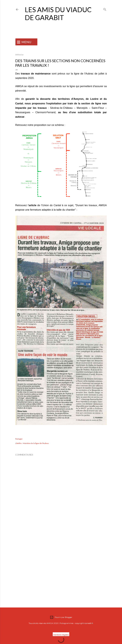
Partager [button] (19, 439)
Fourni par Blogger (61, 617)
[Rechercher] (105, 9)
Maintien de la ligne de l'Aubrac (36, 443)
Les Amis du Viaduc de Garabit (58, 14)
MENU (26, 42)
